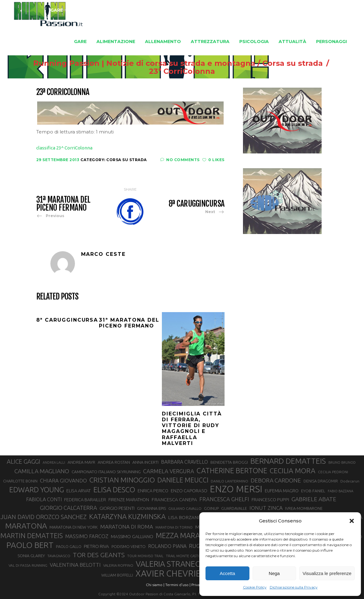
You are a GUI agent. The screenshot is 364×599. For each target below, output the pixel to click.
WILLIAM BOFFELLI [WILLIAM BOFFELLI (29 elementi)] (117, 575)
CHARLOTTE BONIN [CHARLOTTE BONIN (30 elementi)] (20, 481)
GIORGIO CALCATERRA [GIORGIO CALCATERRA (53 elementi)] (68, 508)
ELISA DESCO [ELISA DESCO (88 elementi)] (114, 490)
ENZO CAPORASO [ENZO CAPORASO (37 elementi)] (189, 491)
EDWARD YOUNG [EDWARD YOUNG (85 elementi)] (37, 490)
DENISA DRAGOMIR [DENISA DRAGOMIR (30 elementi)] (321, 481)
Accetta (227, 573)
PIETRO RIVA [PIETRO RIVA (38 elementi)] (96, 546)
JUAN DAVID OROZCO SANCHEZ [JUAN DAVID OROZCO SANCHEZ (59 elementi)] (43, 517)
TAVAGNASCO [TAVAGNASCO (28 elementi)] (59, 556)
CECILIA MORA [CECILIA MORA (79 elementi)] (293, 471)
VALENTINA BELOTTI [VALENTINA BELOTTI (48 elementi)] (75, 565)
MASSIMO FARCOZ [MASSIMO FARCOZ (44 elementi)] (87, 536)
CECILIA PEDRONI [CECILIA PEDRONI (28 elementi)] (333, 472)
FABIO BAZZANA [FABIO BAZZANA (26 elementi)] (341, 491)
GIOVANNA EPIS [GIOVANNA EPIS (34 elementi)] (151, 508)
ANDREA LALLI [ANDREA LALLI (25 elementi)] (54, 462)
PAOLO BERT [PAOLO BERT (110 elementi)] (30, 545)
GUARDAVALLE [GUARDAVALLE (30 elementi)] (234, 508)
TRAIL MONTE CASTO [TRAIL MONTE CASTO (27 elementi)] (184, 556)
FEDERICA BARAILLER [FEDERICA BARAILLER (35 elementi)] (85, 500)
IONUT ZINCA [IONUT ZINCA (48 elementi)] (266, 508)
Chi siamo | (155, 585)
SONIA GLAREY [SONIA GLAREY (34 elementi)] (31, 556)
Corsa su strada (283, 63)
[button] (352, 521)
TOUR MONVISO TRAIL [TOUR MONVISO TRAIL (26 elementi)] (145, 556)
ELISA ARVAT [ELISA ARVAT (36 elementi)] (79, 491)
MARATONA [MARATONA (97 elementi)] (26, 526)
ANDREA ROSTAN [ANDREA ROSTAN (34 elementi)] (114, 462)
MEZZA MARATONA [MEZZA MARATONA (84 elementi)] (187, 535)
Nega (274, 573)
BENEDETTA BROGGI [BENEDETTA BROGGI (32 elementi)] (229, 462)
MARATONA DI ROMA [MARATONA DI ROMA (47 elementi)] (127, 527)
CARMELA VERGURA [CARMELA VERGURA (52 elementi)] (169, 471)
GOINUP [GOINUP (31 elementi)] (211, 508)
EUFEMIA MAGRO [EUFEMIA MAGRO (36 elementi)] (282, 491)
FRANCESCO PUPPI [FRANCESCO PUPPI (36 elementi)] (270, 500)
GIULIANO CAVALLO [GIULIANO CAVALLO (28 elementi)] (185, 508)
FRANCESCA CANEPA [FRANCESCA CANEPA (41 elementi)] (174, 499)
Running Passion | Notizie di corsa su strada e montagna (134, 63)
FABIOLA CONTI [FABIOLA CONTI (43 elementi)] (44, 499)
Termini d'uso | (178, 585)
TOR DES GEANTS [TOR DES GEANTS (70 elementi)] (99, 555)
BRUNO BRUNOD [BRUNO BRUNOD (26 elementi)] (342, 462)
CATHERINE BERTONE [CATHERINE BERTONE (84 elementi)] (232, 470)
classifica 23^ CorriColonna (64, 148)
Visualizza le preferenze (327, 573)
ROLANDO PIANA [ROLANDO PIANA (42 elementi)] (167, 546)
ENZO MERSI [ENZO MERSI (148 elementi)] (236, 489)
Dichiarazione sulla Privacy (294, 587)
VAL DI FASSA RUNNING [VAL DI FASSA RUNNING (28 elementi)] (28, 565)
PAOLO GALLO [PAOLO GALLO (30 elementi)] (69, 546)
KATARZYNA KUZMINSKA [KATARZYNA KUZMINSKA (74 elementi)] (127, 516)
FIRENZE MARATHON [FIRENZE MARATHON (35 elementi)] (129, 500)
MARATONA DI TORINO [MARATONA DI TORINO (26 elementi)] (174, 527)
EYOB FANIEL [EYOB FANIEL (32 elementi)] (313, 491)
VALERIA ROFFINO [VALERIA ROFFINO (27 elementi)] (118, 565)
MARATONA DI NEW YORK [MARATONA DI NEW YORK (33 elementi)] (74, 527)
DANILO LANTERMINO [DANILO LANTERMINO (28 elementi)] (229, 481)
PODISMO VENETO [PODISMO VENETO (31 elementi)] (129, 546)
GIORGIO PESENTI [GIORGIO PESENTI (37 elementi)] (117, 508)
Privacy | (198, 585)
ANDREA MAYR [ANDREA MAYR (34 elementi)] (81, 462)
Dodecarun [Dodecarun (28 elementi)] (350, 481)
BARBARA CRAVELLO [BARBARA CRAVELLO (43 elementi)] (184, 462)
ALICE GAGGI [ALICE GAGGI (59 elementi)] (23, 462)
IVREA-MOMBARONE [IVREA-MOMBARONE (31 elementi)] (304, 508)
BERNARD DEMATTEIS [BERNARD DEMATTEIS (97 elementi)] (288, 461)
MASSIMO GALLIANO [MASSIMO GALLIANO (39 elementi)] (132, 536)
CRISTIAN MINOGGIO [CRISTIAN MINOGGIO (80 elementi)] (122, 480)
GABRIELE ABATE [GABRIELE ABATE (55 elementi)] (314, 499)
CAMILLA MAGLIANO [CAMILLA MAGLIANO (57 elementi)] (42, 471)
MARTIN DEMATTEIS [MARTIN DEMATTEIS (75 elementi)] (31, 536)
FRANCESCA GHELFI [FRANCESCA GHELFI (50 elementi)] (224, 499)
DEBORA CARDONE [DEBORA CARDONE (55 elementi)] (276, 480)
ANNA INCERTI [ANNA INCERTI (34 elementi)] (145, 462)
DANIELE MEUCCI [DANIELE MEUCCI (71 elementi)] (183, 480)
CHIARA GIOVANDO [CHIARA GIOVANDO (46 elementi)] (63, 480)
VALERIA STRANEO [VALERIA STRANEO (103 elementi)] (168, 564)
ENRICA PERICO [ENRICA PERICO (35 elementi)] (153, 491)
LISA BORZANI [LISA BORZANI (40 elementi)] (184, 517)
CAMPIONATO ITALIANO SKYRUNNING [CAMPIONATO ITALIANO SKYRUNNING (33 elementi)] (106, 472)
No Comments (180, 160)
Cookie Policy (255, 587)
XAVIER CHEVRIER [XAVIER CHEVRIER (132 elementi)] (171, 573)
